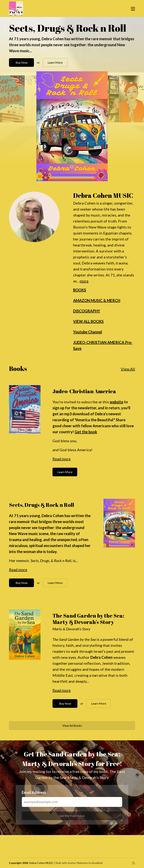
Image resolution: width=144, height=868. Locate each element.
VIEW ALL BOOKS (88, 321)
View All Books (72, 725)
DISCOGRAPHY (87, 311)
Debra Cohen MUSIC (42, 863)
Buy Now (22, 62)
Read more (62, 459)
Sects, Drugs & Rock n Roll (68, 28)
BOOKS (80, 290)
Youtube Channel (88, 332)
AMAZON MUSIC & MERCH (97, 300)
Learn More (55, 62)
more (84, 281)
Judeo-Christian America (84, 391)
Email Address (34, 792)
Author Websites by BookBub (85, 863)
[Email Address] (72, 802)
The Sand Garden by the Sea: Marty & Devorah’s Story (88, 619)
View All (128, 369)
